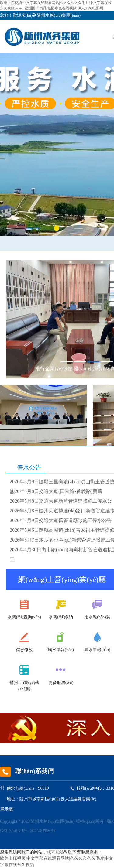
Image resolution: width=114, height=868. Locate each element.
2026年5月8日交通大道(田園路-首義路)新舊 (56, 491)
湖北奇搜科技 (43, 830)
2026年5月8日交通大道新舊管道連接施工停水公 (61, 501)
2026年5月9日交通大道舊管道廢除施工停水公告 (61, 520)
